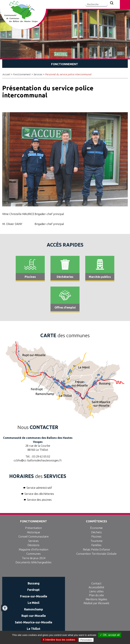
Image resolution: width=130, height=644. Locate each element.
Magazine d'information (34, 549)
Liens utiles (96, 591)
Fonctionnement (22, 74)
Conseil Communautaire (34, 536)
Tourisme (96, 541)
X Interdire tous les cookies (59, 640)
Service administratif (39, 488)
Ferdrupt (34, 590)
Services (38, 74)
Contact (96, 583)
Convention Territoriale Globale (96, 554)
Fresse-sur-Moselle (34, 596)
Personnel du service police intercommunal (68, 74)
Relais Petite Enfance (96, 549)
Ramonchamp (34, 609)
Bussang (34, 583)
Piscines (96, 536)
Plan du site (96, 595)
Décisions (34, 545)
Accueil (6, 74)
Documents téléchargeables (34, 562)
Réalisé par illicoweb (96, 603)
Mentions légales (96, 599)
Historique (34, 532)
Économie (96, 528)
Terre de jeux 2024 (34, 558)
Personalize (86, 640)
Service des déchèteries (39, 494)
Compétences (96, 521)
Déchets (96, 532)
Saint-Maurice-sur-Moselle (34, 622)
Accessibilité (96, 587)
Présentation (34, 528)
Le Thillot (34, 629)
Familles (96, 545)
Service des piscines (39, 500)
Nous (38, 427)
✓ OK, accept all (110, 635)
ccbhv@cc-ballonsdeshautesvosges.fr (38, 460)
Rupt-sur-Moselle (34, 616)
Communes (34, 554)
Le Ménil (34, 603)
